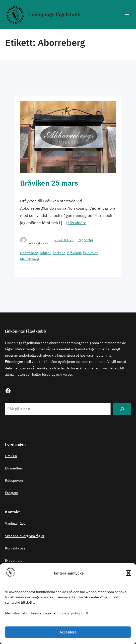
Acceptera (68, 632)
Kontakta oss (15, 548)
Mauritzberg (29, 259)
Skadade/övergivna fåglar (25, 536)
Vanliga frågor (16, 523)
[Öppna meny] (127, 15)
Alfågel (45, 253)
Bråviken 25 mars (49, 183)
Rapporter (85, 240)
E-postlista (14, 560)
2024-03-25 (64, 240)
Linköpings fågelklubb (55, 14)
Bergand (59, 253)
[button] (128, 573)
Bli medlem (14, 468)
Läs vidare (77, 223)
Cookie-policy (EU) (73, 613)
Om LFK (11, 456)
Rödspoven (14, 480)
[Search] (122, 409)
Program (12, 493)
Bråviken (74, 253)
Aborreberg (29, 253)
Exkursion (91, 253)
